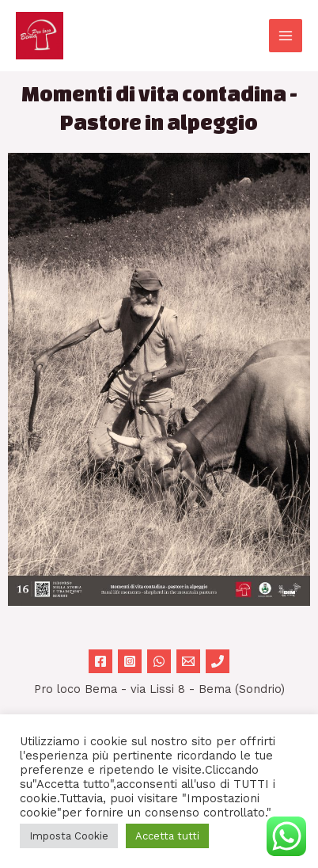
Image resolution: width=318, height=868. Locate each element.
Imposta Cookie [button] (69, 836)
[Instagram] (130, 661)
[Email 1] (188, 661)
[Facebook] (100, 661)
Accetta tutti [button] (167, 836)
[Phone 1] (218, 661)
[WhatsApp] (159, 661)
